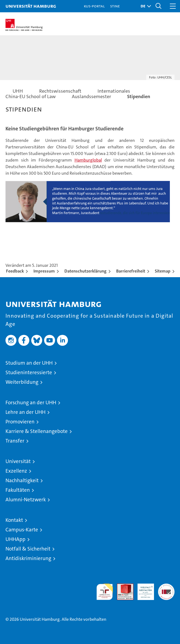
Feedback (15, 271)
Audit (122, 586)
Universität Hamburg (31, 6)
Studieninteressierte (29, 372)
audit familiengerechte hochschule (105, 592)
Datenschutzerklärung (85, 271)
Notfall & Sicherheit (28, 549)
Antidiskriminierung (28, 558)
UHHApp (15, 539)
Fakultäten (18, 490)
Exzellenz (16, 471)
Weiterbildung (22, 382)
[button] (144, 6)
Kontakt (14, 520)
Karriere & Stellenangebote (37, 431)
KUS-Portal (94, 6)
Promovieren (20, 422)
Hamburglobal (88, 160)
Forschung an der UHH (31, 403)
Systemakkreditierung (166, 586)
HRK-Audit (143, 589)
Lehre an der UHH (25, 412)
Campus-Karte (22, 530)
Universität (18, 461)
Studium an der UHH (29, 363)
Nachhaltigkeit (22, 480)
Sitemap (163, 271)
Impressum (44, 271)
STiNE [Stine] (115, 6)
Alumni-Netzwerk (26, 500)
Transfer (15, 441)
